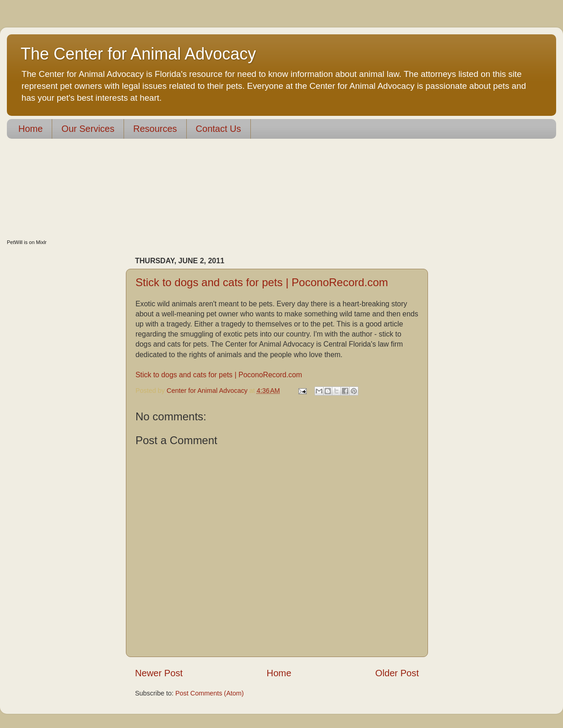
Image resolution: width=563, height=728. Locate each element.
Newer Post (159, 673)
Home (30, 129)
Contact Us (219, 129)
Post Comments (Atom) (210, 693)
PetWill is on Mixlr (27, 242)
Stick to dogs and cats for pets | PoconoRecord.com (262, 282)
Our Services (88, 129)
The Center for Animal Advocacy (138, 54)
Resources (155, 129)
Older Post (397, 673)
